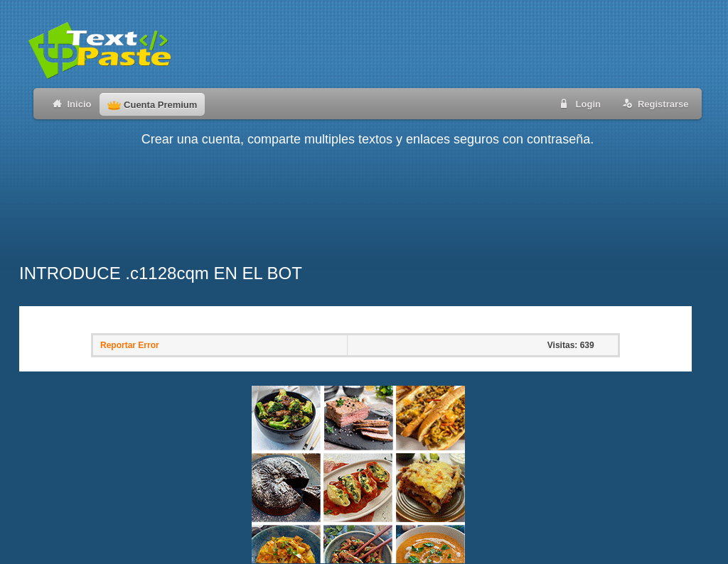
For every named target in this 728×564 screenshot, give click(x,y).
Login (578, 103)
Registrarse (653, 103)
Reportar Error (130, 345)
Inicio (69, 103)
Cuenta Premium (152, 105)
